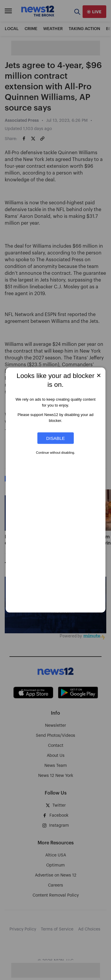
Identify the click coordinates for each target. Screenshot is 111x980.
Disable (55, 438)
